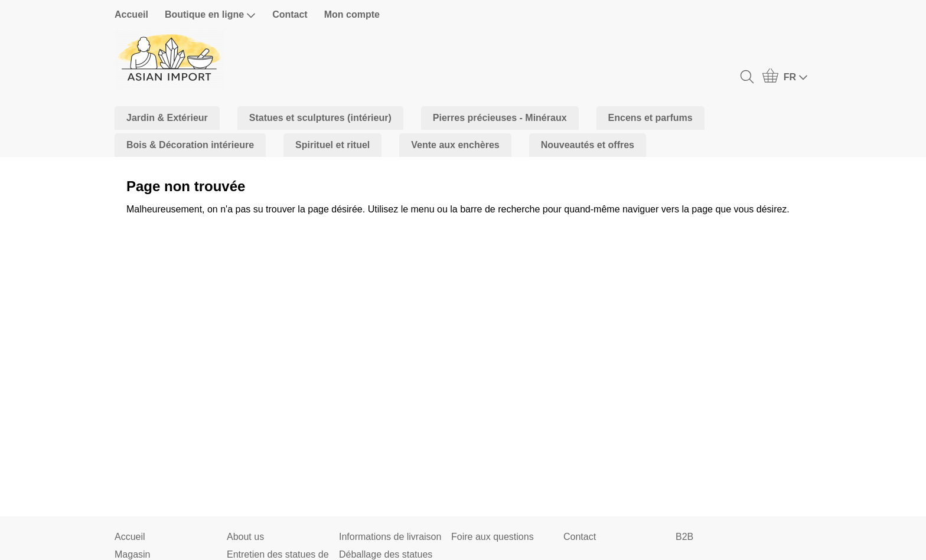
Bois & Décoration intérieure (190, 145)
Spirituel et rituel (332, 145)
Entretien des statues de (278, 554)
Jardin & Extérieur (167, 118)
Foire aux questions (493, 537)
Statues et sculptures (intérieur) (320, 118)
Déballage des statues (386, 554)
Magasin (132, 554)
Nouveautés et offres (588, 145)
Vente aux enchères (455, 145)
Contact (290, 14)
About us (245, 537)
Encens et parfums (651, 118)
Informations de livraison (390, 537)
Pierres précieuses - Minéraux (500, 118)
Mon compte (352, 14)
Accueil (131, 14)
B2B (684, 537)
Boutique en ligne (210, 15)
